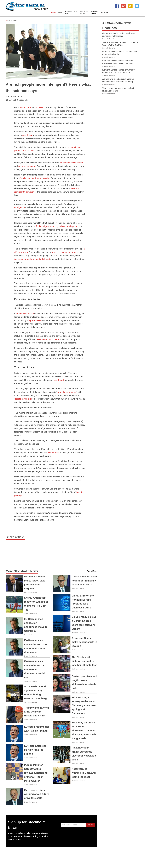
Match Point (54, 453)
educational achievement (71, 163)
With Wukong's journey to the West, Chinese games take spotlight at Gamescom (84, 705)
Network (104, 13)
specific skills (35, 320)
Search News (94, 13)
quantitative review (25, 314)
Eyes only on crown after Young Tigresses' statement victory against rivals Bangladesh (84, 731)
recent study (59, 380)
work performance (27, 166)
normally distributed (66, 392)
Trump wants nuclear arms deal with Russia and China (37, 712)
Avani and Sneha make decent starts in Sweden (84, 642)
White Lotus (25, 107)
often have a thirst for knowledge (34, 178)
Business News (84, 13)
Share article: (15, 537)
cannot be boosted (70, 252)
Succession (40, 107)
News (60, 13)
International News (71, 13)
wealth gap (27, 135)
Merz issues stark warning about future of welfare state (37, 794)
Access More (92, 571)
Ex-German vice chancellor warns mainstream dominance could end (34, 669)
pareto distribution (24, 399)
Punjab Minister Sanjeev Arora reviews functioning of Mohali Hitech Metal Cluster (36, 773)
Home (54, 13)
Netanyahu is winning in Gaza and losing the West (84, 773)
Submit (90, 825)
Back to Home (11, 21)
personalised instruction (47, 339)
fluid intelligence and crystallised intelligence (57, 226)
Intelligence (19, 207)
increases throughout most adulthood (32, 259)
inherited (56, 252)
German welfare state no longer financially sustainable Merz (84, 581)
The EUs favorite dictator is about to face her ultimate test (84, 661)
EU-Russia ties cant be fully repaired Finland (36, 750)
